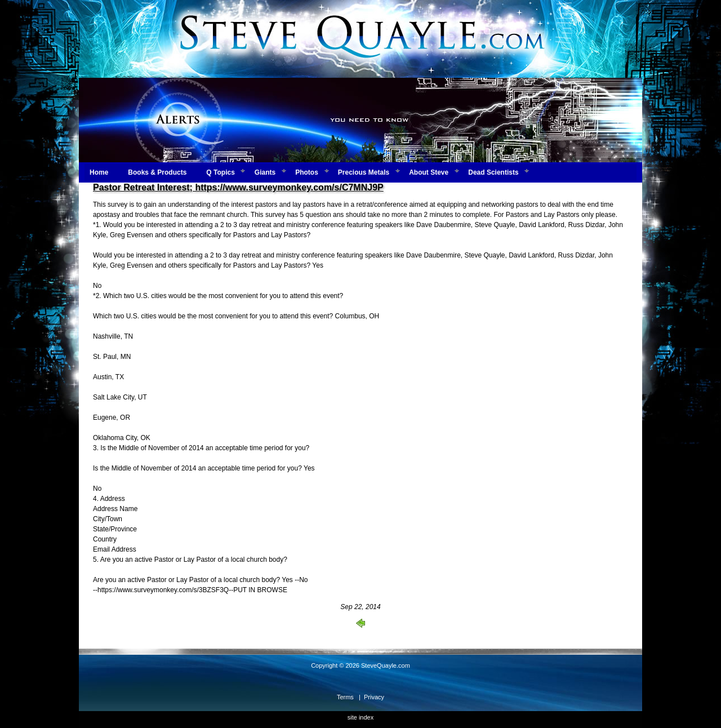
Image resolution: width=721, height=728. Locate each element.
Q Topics (220, 172)
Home (99, 172)
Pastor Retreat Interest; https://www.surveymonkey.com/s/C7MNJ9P (238, 187)
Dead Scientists (493, 172)
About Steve (429, 172)
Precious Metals (364, 172)
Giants (265, 172)
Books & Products (157, 172)
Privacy (374, 697)
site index (360, 717)
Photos (307, 172)
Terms (345, 697)
